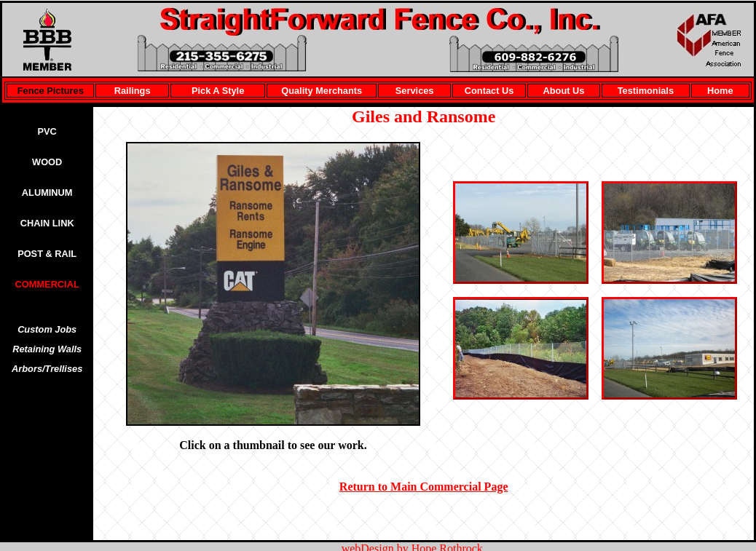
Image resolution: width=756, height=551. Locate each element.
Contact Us (489, 91)
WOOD (47, 162)
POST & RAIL (47, 254)
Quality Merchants (322, 91)
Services (415, 91)
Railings (133, 91)
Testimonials (646, 91)
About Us (564, 91)
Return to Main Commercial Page (424, 487)
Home (720, 91)
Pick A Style (218, 91)
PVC (47, 131)
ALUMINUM (47, 193)
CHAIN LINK (47, 223)
